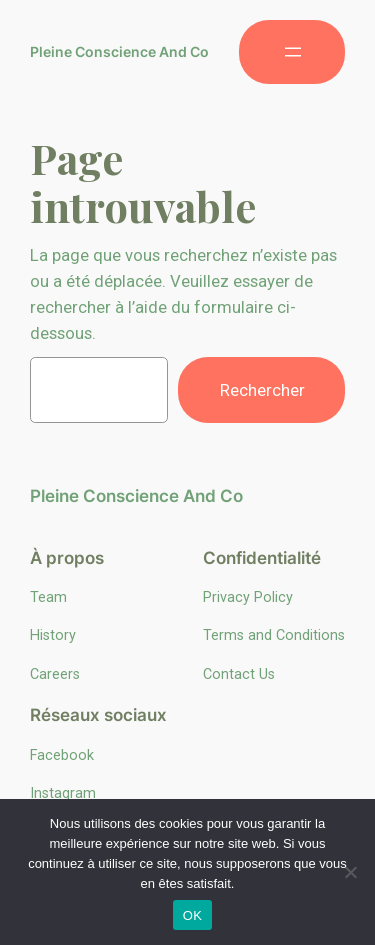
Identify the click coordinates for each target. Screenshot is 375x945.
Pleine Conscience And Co (119, 51)
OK (192, 915)
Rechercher (262, 390)
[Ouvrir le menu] (292, 52)
